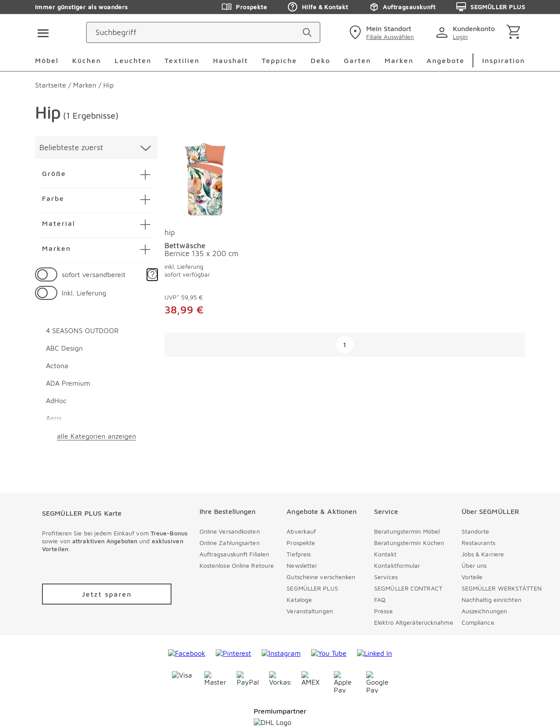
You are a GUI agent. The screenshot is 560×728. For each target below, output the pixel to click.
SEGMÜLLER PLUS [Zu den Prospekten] (491, 7)
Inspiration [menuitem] (504, 60)
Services (386, 577)
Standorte (476, 531)
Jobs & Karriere (483, 554)
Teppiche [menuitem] (279, 60)
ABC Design (64, 348)
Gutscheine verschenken (321, 577)
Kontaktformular (397, 565)
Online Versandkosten (230, 531)
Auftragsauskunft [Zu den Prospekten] (402, 7)
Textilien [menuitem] (182, 60)
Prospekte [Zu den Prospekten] (244, 7)
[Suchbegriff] (245, 32)
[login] (467, 32)
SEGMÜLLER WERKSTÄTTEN (502, 588)
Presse (383, 611)
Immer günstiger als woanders (82, 7)
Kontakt (385, 554)
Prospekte (301, 543)
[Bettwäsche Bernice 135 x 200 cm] (204, 180)
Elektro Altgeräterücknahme (414, 622)
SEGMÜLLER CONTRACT (408, 588)
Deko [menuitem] (320, 60)
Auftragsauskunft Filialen (234, 554)
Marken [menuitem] (399, 60)
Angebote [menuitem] (446, 60)
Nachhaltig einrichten (492, 600)
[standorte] (380, 32)
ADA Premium (68, 383)
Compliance (478, 622)
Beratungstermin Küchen (409, 543)
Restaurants (478, 543)
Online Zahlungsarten (230, 543)
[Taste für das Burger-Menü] (40, 32)
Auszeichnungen (484, 611)
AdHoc (56, 401)
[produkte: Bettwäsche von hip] (204, 236)
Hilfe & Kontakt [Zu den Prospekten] (318, 7)
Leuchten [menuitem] (133, 60)
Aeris (54, 418)
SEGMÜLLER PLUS (312, 588)
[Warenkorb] (515, 33)
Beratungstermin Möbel (407, 531)
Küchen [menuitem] (87, 60)
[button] (152, 275)
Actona (57, 366)
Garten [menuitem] (357, 60)
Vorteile (472, 577)
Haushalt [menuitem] (231, 60)
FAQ (380, 600)
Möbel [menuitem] (47, 60)
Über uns (474, 565)
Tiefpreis (299, 554)
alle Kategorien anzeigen (96, 436)
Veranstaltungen (310, 611)
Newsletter (302, 565)
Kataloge (299, 600)
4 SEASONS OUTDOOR (82, 331)
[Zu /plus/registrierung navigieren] (107, 594)
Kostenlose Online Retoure (237, 565)
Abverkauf (301, 531)
